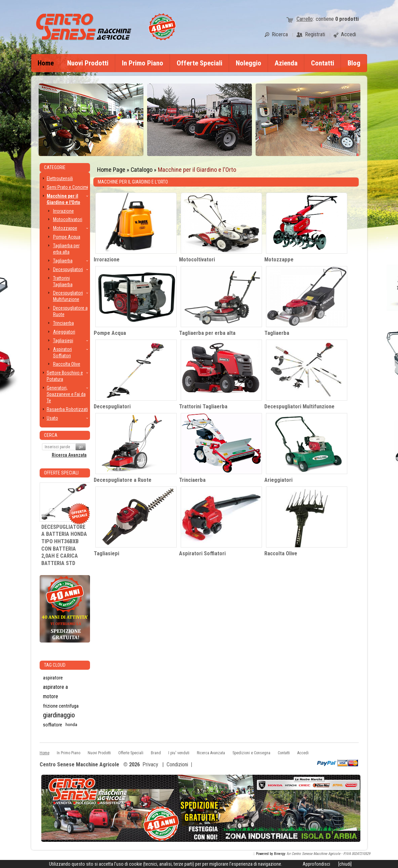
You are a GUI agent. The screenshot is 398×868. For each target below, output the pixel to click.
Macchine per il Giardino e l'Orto (197, 170)
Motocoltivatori (197, 260)
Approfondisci (316, 864)
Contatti (323, 63)
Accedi (303, 753)
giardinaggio (59, 715)
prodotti (347, 19)
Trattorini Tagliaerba (203, 406)
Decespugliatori (112, 406)
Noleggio (249, 63)
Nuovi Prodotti (88, 63)
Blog (354, 63)
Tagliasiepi (106, 553)
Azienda (286, 63)
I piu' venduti (179, 753)
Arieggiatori (278, 480)
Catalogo (142, 170)
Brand (156, 753)
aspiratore (53, 678)
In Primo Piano (143, 63)
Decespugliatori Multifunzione (299, 406)
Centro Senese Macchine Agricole (79, 765)
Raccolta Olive (281, 553)
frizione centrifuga (61, 706)
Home (46, 63)
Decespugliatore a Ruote (123, 480)
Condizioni (177, 764)
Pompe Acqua (110, 333)
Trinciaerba (192, 480)
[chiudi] (345, 864)
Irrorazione (107, 260)
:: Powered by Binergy (269, 854)
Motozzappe (279, 260)
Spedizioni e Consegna (251, 753)
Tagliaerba (277, 333)
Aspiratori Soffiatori (202, 553)
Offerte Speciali (200, 63)
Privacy (150, 764)
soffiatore (53, 725)
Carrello (305, 19)
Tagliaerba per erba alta (207, 333)
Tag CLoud (55, 665)
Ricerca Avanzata (69, 455)
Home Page (111, 170)
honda (71, 725)
